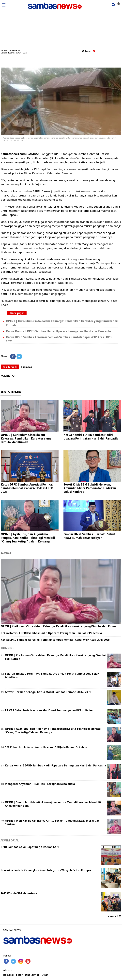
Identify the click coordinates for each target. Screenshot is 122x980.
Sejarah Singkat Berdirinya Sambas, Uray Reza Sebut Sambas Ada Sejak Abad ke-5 (52, 675)
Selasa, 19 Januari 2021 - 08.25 (14, 53)
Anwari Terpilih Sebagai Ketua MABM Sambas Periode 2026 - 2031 (48, 692)
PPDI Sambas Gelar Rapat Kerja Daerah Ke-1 (30, 847)
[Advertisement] (61, 25)
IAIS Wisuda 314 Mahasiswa (19, 893)
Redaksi (8, 975)
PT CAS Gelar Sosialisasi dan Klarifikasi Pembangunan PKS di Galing (49, 710)
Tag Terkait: (10, 367)
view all (115, 916)
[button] (119, 2)
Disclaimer (32, 975)
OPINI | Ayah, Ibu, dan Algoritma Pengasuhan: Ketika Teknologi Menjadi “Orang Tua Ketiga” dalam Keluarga (28, 538)
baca (86, 51)
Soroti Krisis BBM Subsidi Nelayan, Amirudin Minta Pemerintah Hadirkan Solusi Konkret (90, 488)
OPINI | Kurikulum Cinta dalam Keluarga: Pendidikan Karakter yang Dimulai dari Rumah (26, 438)
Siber (19, 975)
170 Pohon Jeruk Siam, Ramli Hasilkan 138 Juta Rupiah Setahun (46, 747)
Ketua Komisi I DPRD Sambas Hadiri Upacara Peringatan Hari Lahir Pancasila (58, 331)
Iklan (45, 975)
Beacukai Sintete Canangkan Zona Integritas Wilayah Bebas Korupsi (46, 870)
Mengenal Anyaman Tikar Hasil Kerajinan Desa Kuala (40, 784)
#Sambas (26, 367)
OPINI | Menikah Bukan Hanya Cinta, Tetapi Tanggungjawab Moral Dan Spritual (52, 822)
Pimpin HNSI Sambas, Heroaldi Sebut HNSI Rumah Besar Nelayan (89, 536)
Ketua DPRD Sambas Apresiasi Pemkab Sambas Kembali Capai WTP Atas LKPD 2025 (27, 488)
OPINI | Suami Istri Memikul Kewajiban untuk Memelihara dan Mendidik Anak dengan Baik (53, 804)
